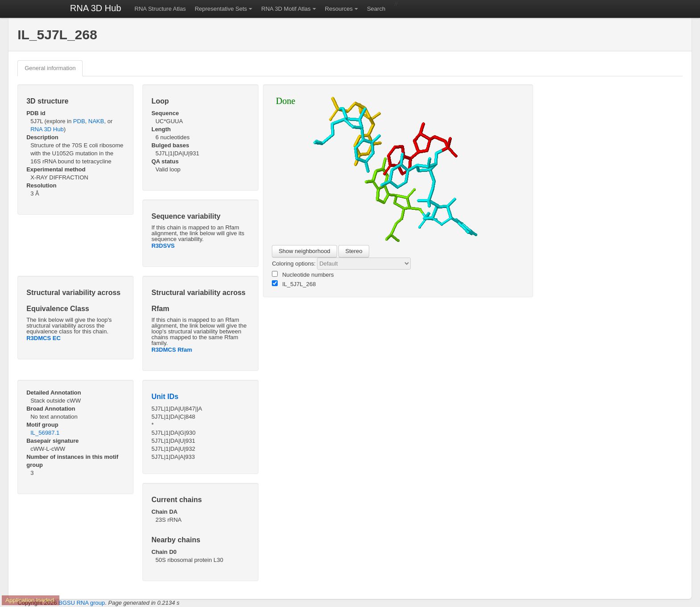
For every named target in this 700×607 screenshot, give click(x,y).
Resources (339, 9)
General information (50, 68)
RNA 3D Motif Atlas (286, 9)
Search (376, 9)
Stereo (354, 251)
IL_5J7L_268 (294, 284)
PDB (79, 121)
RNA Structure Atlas (160, 9)
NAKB (96, 121)
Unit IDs (165, 397)
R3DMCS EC (44, 338)
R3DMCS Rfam (172, 350)
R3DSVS (163, 246)
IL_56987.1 (45, 433)
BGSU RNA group (82, 603)
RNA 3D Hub (96, 8)
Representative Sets (221, 9)
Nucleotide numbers (303, 274)
